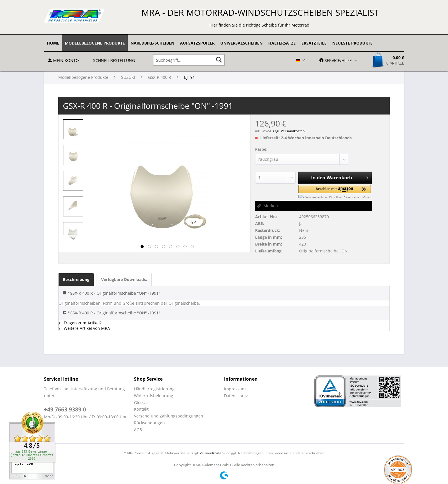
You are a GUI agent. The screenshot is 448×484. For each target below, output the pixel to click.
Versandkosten (212, 453)
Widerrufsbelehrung (154, 396)
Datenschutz (236, 396)
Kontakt (141, 409)
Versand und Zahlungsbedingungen (169, 416)
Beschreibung (76, 279)
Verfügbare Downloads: (124, 279)
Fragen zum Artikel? (80, 323)
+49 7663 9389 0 (65, 409)
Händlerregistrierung (154, 389)
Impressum (235, 389)
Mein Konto (63, 60)
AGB (138, 430)
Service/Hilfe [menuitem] (336, 60)
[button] (321, 191)
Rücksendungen (149, 423)
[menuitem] (53, 43)
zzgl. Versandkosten (289, 131)
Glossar (141, 402)
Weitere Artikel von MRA (84, 328)
